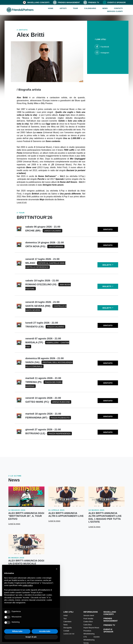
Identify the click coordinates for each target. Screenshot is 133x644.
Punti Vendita (88, 619)
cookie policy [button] (28, 585)
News (105, 8)
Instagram (102, 53)
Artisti (63, 8)
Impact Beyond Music (91, 628)
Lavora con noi (69, 634)
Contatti (118, 8)
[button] (57, 569)
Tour (75, 8)
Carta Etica (88, 625)
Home (51, 8)
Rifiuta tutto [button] (17, 631)
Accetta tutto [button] (45, 631)
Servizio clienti (115, 11)
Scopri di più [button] (31, 637)
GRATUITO (108, 229)
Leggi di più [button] (22, 202)
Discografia (68, 628)
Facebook (102, 47)
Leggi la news (14, 524)
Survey (86, 643)
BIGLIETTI (107, 265)
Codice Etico (88, 622)
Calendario (90, 8)
